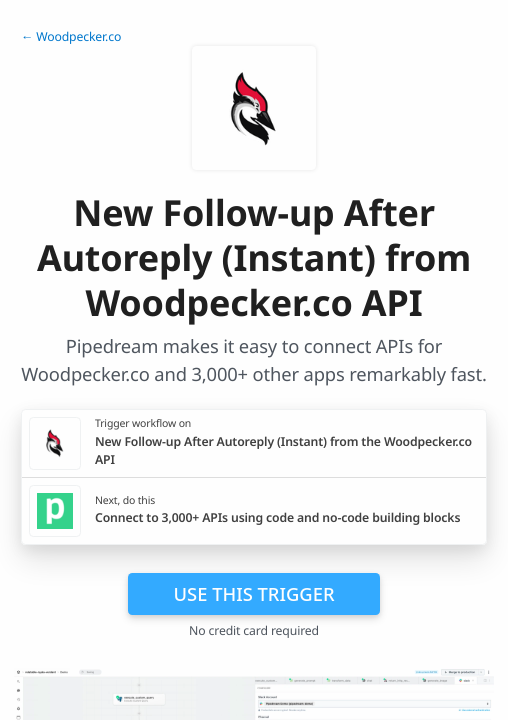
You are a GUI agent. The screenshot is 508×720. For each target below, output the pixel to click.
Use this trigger (253, 593)
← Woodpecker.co (71, 36)
